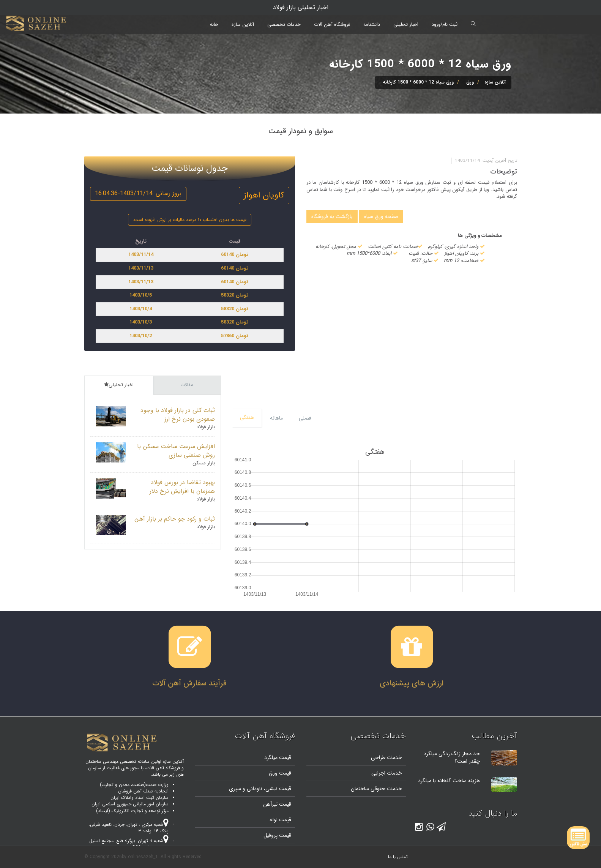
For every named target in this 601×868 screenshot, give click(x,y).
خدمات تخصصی (284, 24)
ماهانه (276, 418)
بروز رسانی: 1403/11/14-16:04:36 (138, 193)
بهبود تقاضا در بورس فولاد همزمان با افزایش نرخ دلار (182, 487)
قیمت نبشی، (277, 789)
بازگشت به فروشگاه (332, 216)
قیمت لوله (280, 820)
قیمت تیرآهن (277, 804)
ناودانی (254, 789)
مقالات (187, 385)
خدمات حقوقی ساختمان (376, 789)
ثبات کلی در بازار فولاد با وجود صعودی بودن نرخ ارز (178, 415)
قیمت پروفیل (277, 835)
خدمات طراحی (386, 758)
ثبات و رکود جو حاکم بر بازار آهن (175, 519)
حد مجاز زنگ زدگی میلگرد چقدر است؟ (452, 758)
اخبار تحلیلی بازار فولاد (301, 7)
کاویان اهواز (264, 195)
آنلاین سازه (243, 24)
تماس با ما (398, 857)
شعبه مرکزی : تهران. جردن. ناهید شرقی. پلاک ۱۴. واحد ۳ (129, 828)
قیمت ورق (280, 773)
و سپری (237, 789)
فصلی (305, 418)
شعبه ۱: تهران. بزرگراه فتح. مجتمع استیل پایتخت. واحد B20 (129, 844)
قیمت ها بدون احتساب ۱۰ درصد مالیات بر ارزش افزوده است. (190, 220)
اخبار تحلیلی (406, 24)
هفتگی (247, 417)
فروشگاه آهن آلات (332, 24)
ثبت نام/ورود (445, 24)
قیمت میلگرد (278, 758)
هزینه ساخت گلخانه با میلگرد (449, 781)
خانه (214, 24)
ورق (470, 82)
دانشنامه (372, 24)
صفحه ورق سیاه (381, 216)
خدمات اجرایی (387, 773)
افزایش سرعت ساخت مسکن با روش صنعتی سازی (176, 451)
